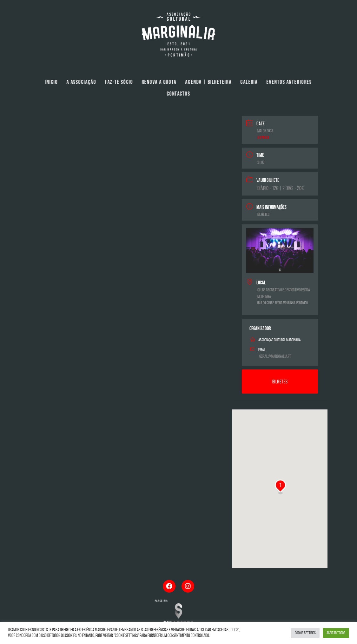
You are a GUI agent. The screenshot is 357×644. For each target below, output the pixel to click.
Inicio (51, 83)
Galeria (249, 83)
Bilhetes (263, 215)
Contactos (178, 94)
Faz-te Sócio (119, 83)
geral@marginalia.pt (275, 357)
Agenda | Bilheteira (208, 83)
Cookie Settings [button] (305, 633)
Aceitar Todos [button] (336, 633)
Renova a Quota (159, 83)
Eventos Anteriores (289, 83)
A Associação (81, 83)
